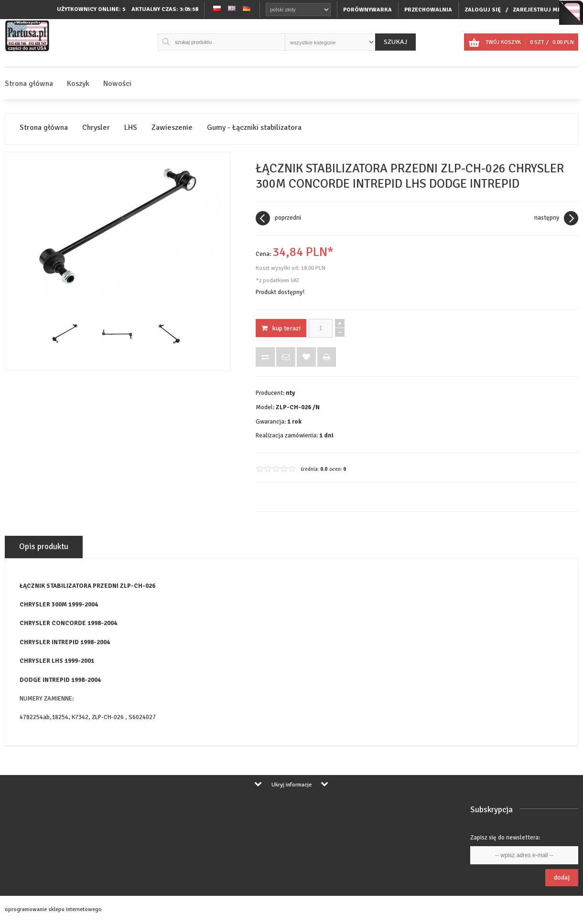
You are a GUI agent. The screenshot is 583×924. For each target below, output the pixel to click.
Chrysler (96, 128)
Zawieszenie (172, 128)
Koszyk (78, 84)
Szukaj (395, 42)
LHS (131, 128)
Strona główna (29, 84)
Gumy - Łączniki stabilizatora (254, 128)
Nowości (117, 84)
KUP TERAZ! (281, 328)
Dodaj (562, 877)
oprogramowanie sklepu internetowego (53, 909)
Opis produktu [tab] (44, 547)
